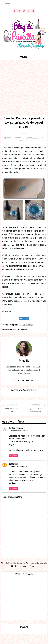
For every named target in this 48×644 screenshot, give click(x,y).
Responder (13, 456)
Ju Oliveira (13, 464)
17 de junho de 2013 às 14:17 (19, 431)
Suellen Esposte (16, 428)
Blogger (33, 566)
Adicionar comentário (13, 497)
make (9, 138)
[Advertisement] (24, 91)
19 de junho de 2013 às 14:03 (19, 467)
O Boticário (16, 138)
